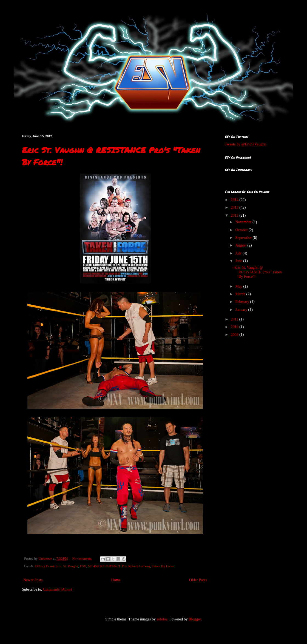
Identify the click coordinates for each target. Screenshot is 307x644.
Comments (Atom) (57, 589)
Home (116, 580)
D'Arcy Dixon (45, 566)
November (244, 222)
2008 (235, 335)
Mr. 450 (93, 566)
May (239, 286)
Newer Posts (33, 580)
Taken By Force (163, 566)
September (244, 238)
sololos (162, 619)
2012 (235, 215)
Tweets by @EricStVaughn (245, 144)
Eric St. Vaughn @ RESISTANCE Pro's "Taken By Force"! (258, 272)
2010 (235, 327)
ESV (83, 566)
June (239, 261)
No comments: (83, 559)
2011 (235, 319)
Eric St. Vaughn (67, 566)
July (239, 253)
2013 (235, 207)
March (241, 294)
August (241, 245)
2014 (235, 200)
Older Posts (198, 580)
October (242, 230)
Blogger (195, 619)
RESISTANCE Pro (113, 566)
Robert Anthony (139, 566)
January (242, 310)
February (243, 302)
